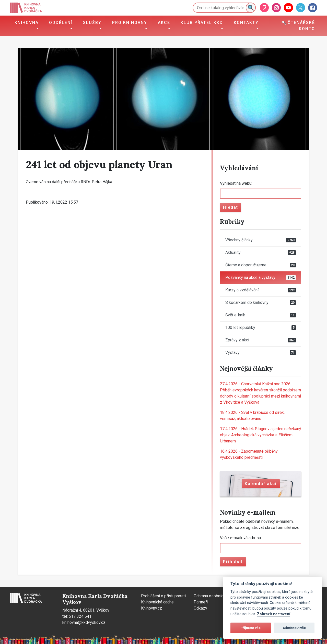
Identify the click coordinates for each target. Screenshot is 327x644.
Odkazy (200, 608)
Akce (164, 23)
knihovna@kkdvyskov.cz (84, 622)
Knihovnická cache (157, 602)
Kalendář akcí (261, 484)
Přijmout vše (250, 628)
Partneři (201, 602)
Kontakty (246, 23)
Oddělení (61, 23)
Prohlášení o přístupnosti (163, 596)
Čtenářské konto (299, 26)
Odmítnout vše (294, 628)
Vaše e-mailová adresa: (241, 538)
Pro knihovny (130, 23)
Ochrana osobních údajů (215, 596)
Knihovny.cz (151, 608)
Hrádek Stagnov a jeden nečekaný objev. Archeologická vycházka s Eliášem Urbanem (261, 435)
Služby (92, 23)
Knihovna (27, 23)
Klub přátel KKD (202, 23)
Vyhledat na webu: (236, 183)
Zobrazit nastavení (274, 614)
